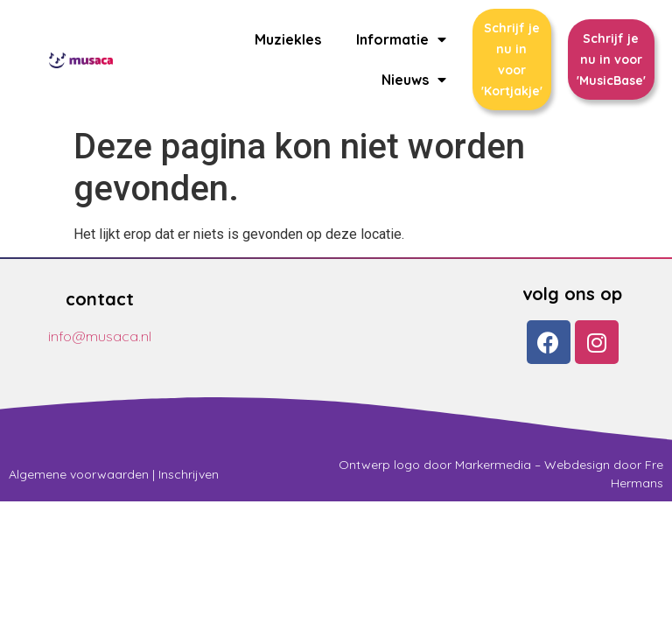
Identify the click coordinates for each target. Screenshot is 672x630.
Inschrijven (189, 474)
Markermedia (493, 465)
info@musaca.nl (100, 336)
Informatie (401, 39)
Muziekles (288, 39)
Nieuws (414, 80)
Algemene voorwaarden (79, 474)
